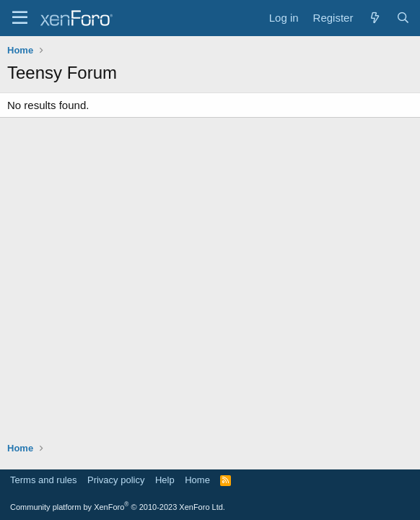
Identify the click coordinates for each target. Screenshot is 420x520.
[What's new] (374, 18)
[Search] (403, 18)
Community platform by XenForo (118, 507)
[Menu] (20, 18)
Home (197, 480)
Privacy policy (116, 480)
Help (165, 480)
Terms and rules (43, 480)
